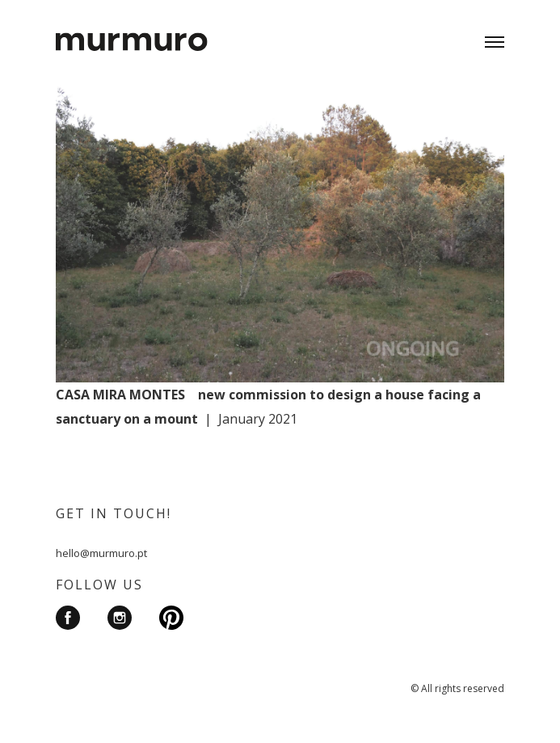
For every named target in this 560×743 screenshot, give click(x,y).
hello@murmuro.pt (101, 553)
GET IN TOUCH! (114, 513)
